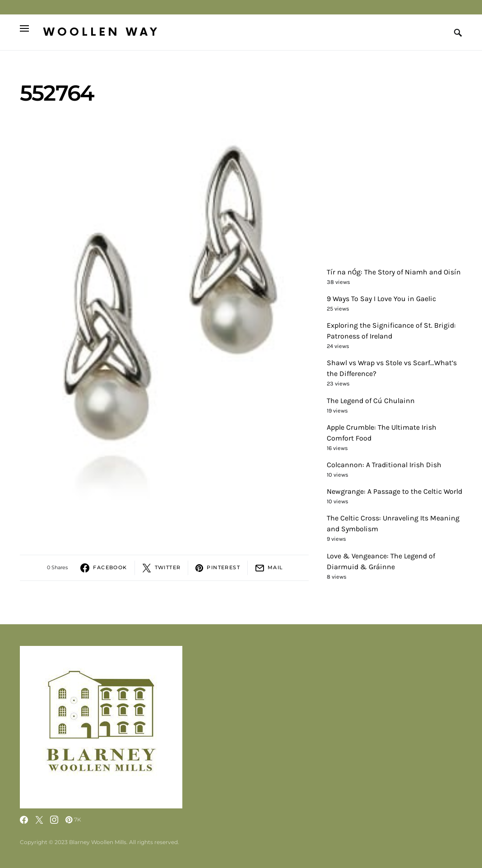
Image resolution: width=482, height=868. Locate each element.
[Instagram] (54, 820)
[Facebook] (24, 820)
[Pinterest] (73, 820)
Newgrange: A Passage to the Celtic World (394, 491)
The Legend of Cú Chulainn (371, 401)
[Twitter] (39, 820)
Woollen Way (102, 32)
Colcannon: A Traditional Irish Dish (384, 465)
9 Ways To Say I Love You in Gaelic (381, 299)
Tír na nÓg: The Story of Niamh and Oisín (394, 272)
